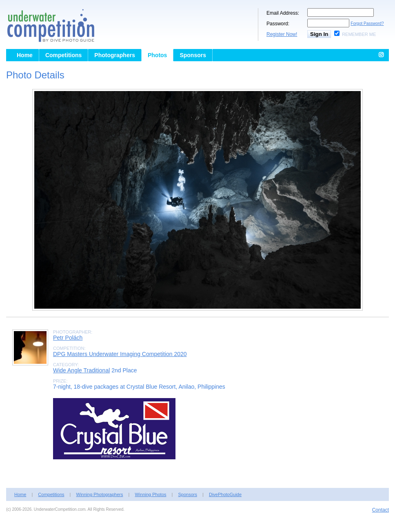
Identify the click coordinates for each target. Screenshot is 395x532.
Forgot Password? (367, 23)
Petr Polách (68, 338)
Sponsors (193, 55)
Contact (381, 510)
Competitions (63, 55)
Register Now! (282, 34)
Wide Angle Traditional (81, 370)
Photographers (115, 55)
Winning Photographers (100, 494)
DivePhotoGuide (225, 494)
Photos (157, 55)
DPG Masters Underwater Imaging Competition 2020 (120, 354)
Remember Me (359, 34)
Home (25, 55)
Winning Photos (150, 494)
